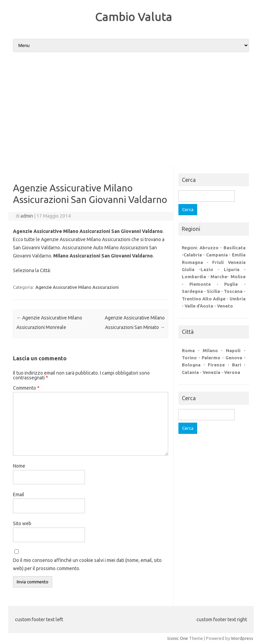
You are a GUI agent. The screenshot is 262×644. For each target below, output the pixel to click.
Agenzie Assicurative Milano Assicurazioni (77, 287)
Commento (26, 388)
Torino (189, 358)
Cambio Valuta (134, 16)
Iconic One (178, 638)
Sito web (22, 523)
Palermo (211, 358)
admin (27, 216)
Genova (234, 358)
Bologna (191, 365)
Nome (19, 466)
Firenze (216, 365)
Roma (188, 350)
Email (19, 494)
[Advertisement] (131, 109)
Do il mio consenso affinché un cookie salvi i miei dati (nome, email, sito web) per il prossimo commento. (87, 564)
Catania (190, 372)
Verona (232, 372)
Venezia (212, 372)
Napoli (233, 350)
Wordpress (242, 638)
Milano (210, 350)
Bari (237, 365)
